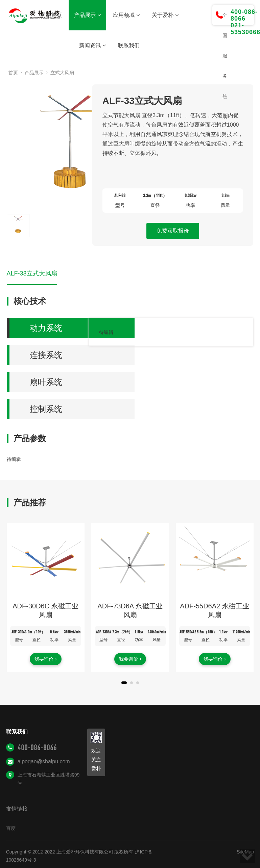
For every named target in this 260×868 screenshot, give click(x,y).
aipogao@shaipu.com (44, 761)
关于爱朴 (165, 15)
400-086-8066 (37, 747)
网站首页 (51, 15)
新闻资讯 (92, 45)
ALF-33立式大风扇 (32, 273)
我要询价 (46, 659)
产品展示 (87, 15)
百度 (11, 828)
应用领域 (126, 15)
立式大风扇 (62, 73)
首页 (13, 73)
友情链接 (17, 809)
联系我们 (129, 45)
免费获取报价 (173, 231)
